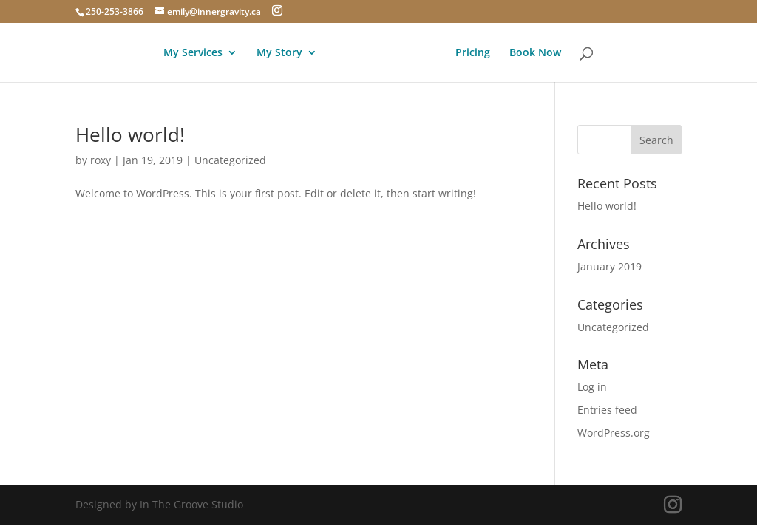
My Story (279, 53)
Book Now (535, 53)
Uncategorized (230, 160)
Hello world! (130, 134)
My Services (193, 53)
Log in (592, 387)
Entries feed (607, 410)
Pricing (473, 53)
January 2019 (610, 266)
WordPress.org (614, 433)
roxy (101, 160)
